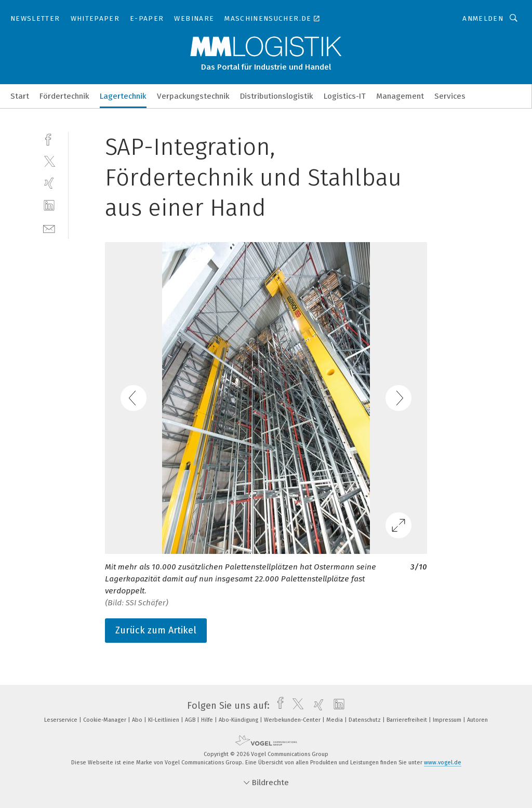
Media (335, 720)
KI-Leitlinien (164, 720)
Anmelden (483, 18)
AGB (191, 720)
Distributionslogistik (277, 96)
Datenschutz (365, 720)
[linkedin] (49, 206)
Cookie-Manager (105, 720)
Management (400, 96)
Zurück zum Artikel (156, 630)
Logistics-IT (345, 96)
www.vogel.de (443, 763)
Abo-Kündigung (239, 720)
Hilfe (208, 720)
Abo (138, 720)
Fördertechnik (64, 96)
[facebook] (49, 138)
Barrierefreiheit (408, 720)
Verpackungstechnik (193, 96)
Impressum (448, 720)
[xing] (49, 183)
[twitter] (49, 161)
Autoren (477, 720)
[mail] (49, 228)
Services (450, 96)
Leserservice (62, 720)
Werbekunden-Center (293, 720)
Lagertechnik (123, 96)
